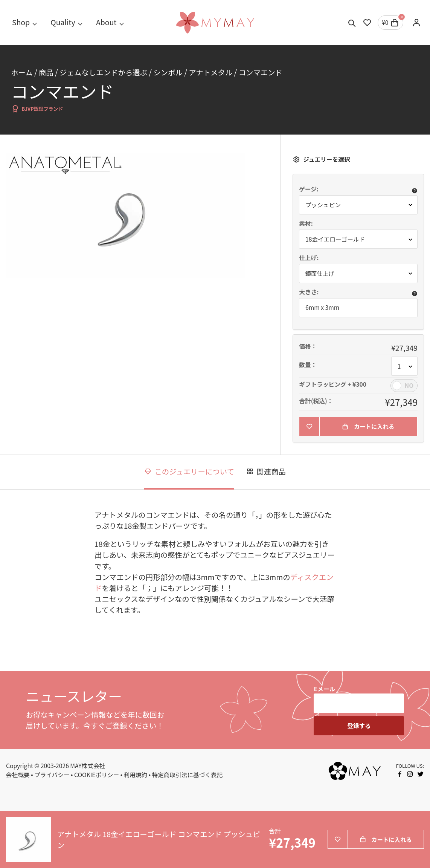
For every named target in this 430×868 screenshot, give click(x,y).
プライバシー (52, 775)
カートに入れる (368, 427)
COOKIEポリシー (97, 775)
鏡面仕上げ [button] (320, 273)
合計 (275, 831)
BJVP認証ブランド (37, 109)
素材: (306, 224)
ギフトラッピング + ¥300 (333, 384)
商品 (46, 72)
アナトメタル (210, 72)
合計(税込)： (316, 401)
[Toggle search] (352, 23)
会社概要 (18, 775)
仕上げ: (309, 258)
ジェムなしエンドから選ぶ (103, 72)
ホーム (22, 72)
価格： (308, 346)
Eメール (324, 689)
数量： (308, 365)
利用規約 (136, 775)
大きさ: (309, 292)
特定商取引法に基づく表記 (188, 775)
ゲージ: (309, 189)
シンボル (168, 72)
